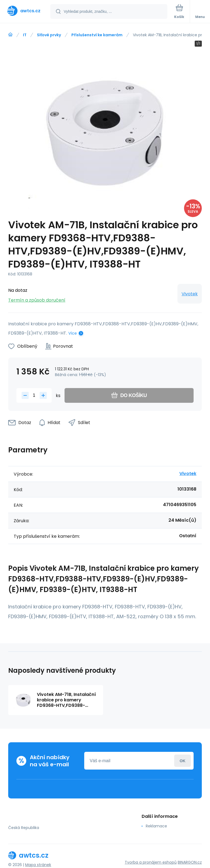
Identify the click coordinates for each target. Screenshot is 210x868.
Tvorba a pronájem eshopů (151, 862)
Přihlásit (183, 761)
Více (73, 333)
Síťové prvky (49, 35)
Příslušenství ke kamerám (97, 35)
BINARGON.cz (190, 862)
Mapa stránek (38, 865)
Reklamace (156, 826)
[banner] (25, 11)
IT (25, 35)
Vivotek (190, 294)
